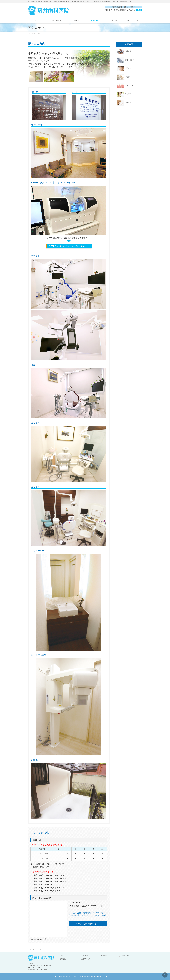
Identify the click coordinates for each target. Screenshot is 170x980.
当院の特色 (84, 955)
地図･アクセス (85, 959)
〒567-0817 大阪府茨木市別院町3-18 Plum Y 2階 (123, 10)
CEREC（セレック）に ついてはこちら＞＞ (69, 246)
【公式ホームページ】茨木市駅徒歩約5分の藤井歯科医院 (84, 976)
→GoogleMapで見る (40, 939)
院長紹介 (104, 955)
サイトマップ (34, 949)
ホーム (63, 955)
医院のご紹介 (126, 955)
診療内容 (63, 959)
